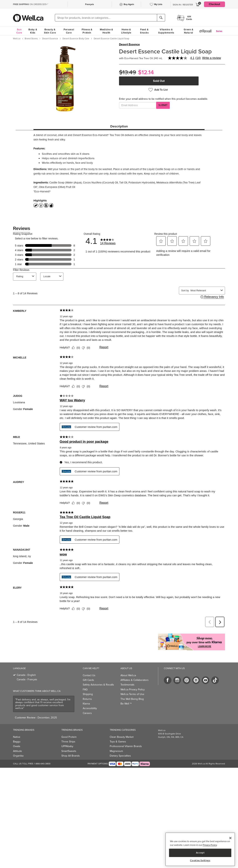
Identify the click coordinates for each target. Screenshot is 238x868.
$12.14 (146, 72)
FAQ (85, 690)
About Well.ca (128, 675)
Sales (219, 31)
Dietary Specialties (120, 756)
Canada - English (26, 675)
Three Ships (68, 742)
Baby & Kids (33, 31)
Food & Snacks (144, 31)
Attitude (17, 751)
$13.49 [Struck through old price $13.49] (128, 72)
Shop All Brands (71, 756)
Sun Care (19, 31)
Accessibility (90, 708)
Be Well (126, 704)
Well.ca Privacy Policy (133, 690)
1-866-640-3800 (42, 764)
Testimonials (127, 685)
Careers (87, 713)
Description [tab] (119, 126)
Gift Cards (88, 680)
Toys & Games (118, 742)
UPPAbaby (67, 746)
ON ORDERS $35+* (31, 4)
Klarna (86, 704)
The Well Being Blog (132, 699)
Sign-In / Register (183, 5)
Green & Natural (189, 31)
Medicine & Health (106, 31)
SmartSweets (69, 751)
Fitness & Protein (87, 31)
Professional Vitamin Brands (126, 746)
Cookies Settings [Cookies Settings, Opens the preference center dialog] (200, 861)
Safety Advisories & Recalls (98, 685)
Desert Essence (129, 44)
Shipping (88, 694)
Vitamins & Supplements (166, 31)
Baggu (17, 742)
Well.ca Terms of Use (132, 694)
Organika (18, 756)
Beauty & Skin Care (50, 31)
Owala (17, 746)
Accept (200, 853)
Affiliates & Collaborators (135, 680)
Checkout (214, 4)
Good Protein (69, 737)
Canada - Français (27, 679)
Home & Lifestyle (126, 31)
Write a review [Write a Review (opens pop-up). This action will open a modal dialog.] (212, 58)
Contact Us (89, 675)
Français (90, 4)
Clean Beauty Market (122, 737)
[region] (200, 849)
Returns (87, 699)
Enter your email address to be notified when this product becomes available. (163, 99)
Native (17, 737)
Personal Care (69, 31)
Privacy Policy (210, 845)
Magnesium (116, 751)
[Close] (230, 838)
